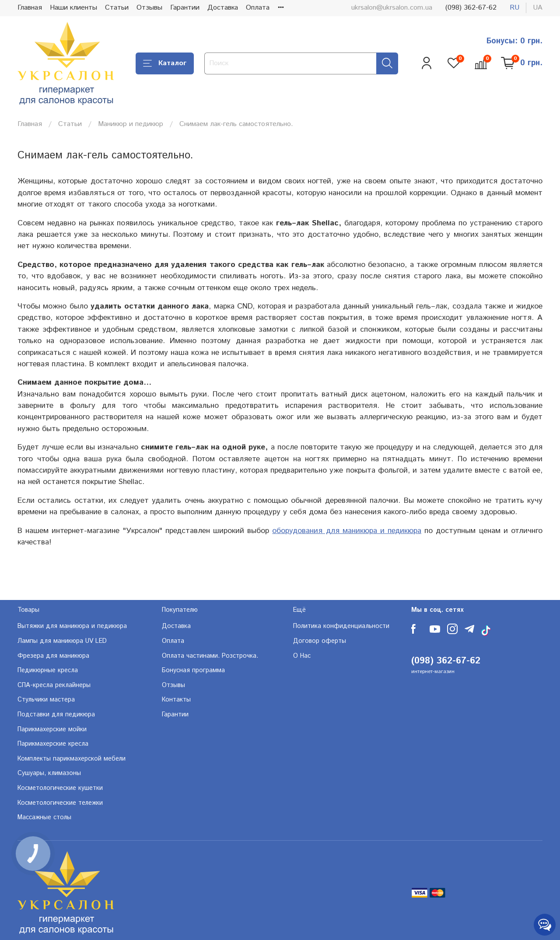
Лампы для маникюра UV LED (62, 641)
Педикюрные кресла (48, 670)
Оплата (258, 8)
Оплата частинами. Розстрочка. (210, 656)
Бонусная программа (193, 670)
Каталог (165, 63)
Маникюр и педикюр (131, 124)
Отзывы (149, 8)
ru (514, 8)
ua (538, 8)
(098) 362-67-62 (471, 8)
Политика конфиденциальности (341, 626)
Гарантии (185, 8)
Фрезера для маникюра (53, 656)
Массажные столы (44, 817)
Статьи (117, 8)
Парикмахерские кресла (53, 744)
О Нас (302, 656)
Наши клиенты (73, 8)
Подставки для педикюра (56, 715)
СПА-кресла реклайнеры (54, 685)
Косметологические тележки (60, 803)
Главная (30, 8)
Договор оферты (320, 641)
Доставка (223, 8)
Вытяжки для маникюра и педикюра (72, 626)
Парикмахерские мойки (52, 730)
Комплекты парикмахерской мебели (72, 759)
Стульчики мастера (46, 700)
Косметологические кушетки (60, 788)
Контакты (176, 700)
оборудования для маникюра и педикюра (347, 531)
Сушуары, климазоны (49, 773)
